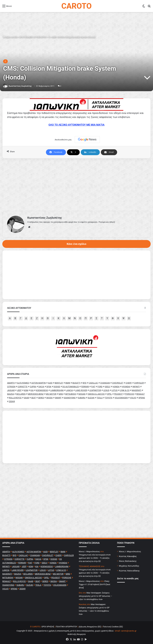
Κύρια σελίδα (10, 37)
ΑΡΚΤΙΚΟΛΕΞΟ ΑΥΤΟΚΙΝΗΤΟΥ (33, 37)
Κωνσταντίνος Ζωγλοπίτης (20, 86)
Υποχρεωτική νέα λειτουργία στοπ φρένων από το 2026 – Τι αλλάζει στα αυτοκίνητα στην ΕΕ (95, 558)
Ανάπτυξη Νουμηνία (76, 634)
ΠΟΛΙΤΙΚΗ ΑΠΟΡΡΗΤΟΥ (66, 627)
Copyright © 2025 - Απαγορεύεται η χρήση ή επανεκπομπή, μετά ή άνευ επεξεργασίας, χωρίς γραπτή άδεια (65, 631)
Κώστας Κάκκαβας (128, 556)
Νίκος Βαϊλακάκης (128, 561)
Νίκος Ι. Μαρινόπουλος (130, 551)
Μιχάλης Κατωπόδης (129, 566)
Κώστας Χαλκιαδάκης (129, 571)
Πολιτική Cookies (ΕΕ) (113, 627)
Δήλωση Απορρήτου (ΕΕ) (90, 627)
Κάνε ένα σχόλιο (76, 244)
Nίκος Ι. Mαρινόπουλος (89, 552)
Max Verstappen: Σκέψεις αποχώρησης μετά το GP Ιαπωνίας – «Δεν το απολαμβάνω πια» (96, 596)
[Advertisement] (76, 185)
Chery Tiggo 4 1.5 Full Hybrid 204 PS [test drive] (95, 584)
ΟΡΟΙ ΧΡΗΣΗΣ (48, 627)
